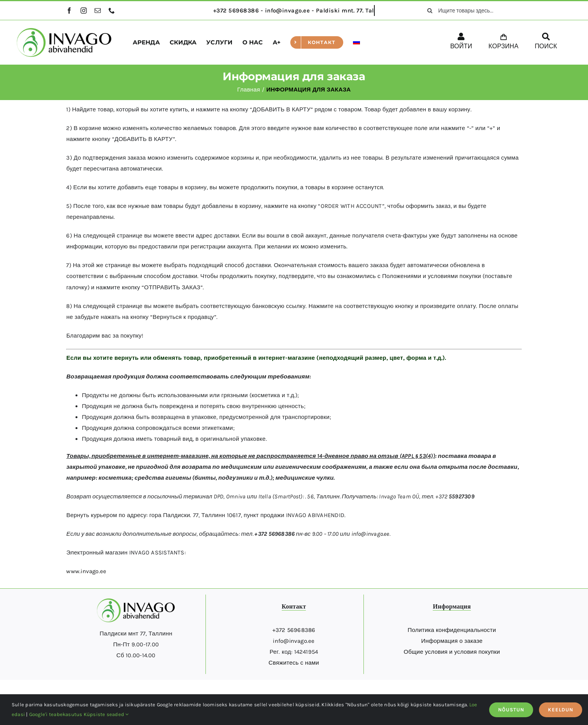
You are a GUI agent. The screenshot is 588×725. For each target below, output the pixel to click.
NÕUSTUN (511, 710)
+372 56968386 (294, 630)
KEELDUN (561, 710)
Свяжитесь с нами (294, 663)
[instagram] (84, 11)
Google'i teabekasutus (56, 714)
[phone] (112, 11)
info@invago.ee (370, 534)
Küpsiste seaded (106, 714)
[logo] (64, 31)
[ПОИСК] (546, 42)
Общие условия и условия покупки (452, 652)
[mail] (98, 11)
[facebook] (69, 11)
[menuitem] (356, 42)
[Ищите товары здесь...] (471, 11)
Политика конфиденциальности (452, 630)
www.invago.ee (86, 571)
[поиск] (430, 11)
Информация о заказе (452, 641)
